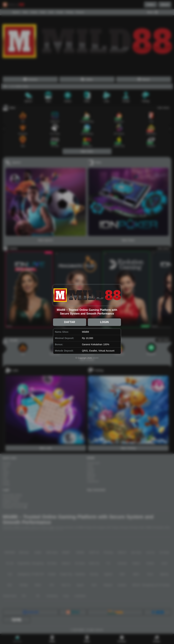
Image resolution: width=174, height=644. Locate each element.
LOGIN (104, 322)
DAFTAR (70, 322)
